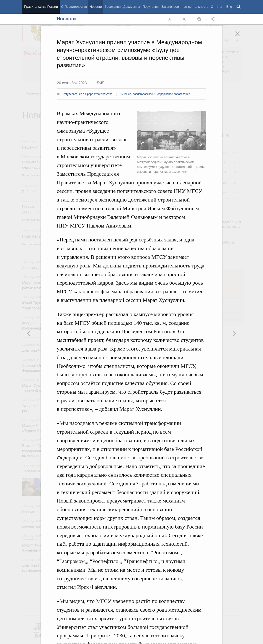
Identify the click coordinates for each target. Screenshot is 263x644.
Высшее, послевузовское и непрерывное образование (155, 94)
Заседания (113, 7)
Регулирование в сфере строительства (88, 94)
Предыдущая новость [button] (234, 333)
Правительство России (41, 7)
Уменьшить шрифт (170, 19)
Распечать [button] (199, 19)
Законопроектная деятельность (185, 7)
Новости (96, 7)
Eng (229, 7)
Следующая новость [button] (29, 333)
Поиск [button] (239, 7)
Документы (131, 7)
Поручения (151, 7)
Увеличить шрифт (185, 19)
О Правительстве (74, 7)
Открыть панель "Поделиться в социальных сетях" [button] (214, 19)
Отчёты (216, 7)
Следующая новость (201, 144)
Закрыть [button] (241, 37)
